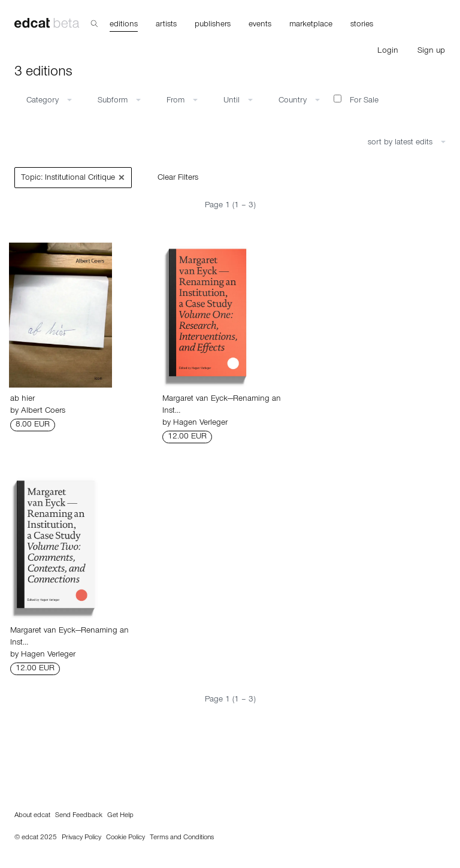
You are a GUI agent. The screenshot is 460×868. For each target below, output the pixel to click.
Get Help (120, 816)
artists (166, 25)
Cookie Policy (125, 838)
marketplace (311, 25)
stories (362, 25)
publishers (213, 25)
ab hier (22, 400)
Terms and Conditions (182, 838)
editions (124, 25)
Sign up (431, 52)
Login (388, 52)
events (260, 25)
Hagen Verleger (200, 424)
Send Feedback (79, 816)
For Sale (356, 100)
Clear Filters (178, 179)
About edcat (32, 816)
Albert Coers (43, 412)
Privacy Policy (81, 838)
